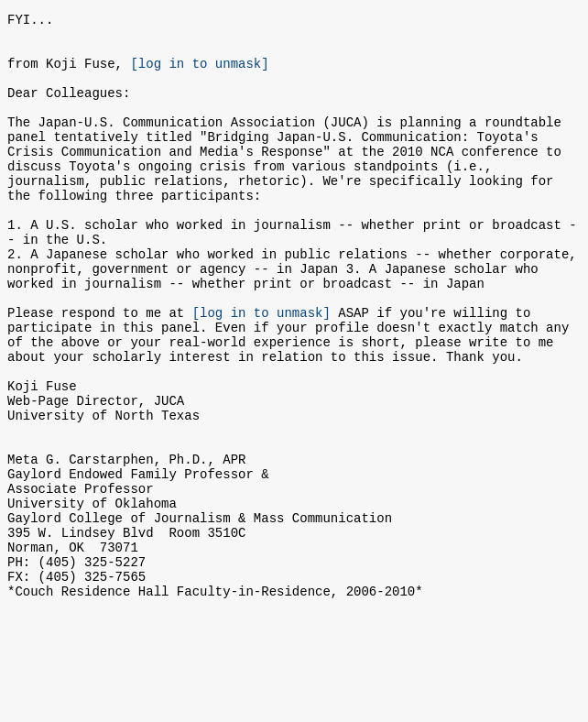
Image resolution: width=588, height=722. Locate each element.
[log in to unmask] (199, 74)
